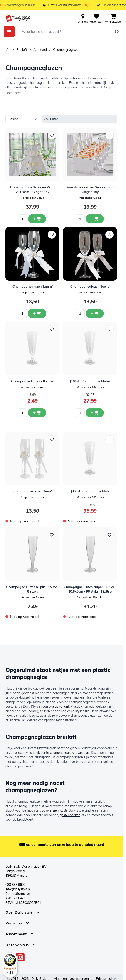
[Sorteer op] (23, 119)
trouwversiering (51, 810)
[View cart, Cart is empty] (114, 18)
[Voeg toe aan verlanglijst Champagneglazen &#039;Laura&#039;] (52, 235)
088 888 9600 (15, 885)
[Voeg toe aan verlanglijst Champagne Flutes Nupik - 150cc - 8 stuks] (52, 535)
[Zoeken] (117, 32)
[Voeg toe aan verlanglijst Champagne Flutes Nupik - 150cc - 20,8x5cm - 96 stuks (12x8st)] (109, 535)
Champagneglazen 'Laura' (33, 287)
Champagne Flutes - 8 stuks (32, 381)
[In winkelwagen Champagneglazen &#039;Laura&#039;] (37, 313)
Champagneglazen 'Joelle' (90, 287)
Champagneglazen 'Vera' (33, 491)
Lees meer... (14, 93)
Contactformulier (18, 894)
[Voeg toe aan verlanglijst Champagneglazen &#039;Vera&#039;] (52, 439)
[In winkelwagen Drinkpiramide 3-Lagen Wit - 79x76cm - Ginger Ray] (37, 219)
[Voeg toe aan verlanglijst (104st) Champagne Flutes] (109, 329)
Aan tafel (40, 50)
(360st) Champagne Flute (90, 491)
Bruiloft (22, 50)
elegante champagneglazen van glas (63, 753)
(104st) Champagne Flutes (90, 381)
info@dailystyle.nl (18, 889)
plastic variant (59, 707)
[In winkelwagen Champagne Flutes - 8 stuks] (37, 413)
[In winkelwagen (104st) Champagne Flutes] (95, 413)
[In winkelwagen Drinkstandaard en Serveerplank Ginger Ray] (95, 219)
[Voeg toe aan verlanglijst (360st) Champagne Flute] (109, 439)
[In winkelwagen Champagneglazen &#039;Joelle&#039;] (95, 313)
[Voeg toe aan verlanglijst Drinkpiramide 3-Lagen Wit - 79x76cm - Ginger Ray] (52, 135)
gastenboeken (70, 815)
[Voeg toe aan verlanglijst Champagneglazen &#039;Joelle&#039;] (109, 235)
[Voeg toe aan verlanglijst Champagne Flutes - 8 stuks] (52, 329)
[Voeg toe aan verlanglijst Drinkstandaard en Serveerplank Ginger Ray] (109, 135)
